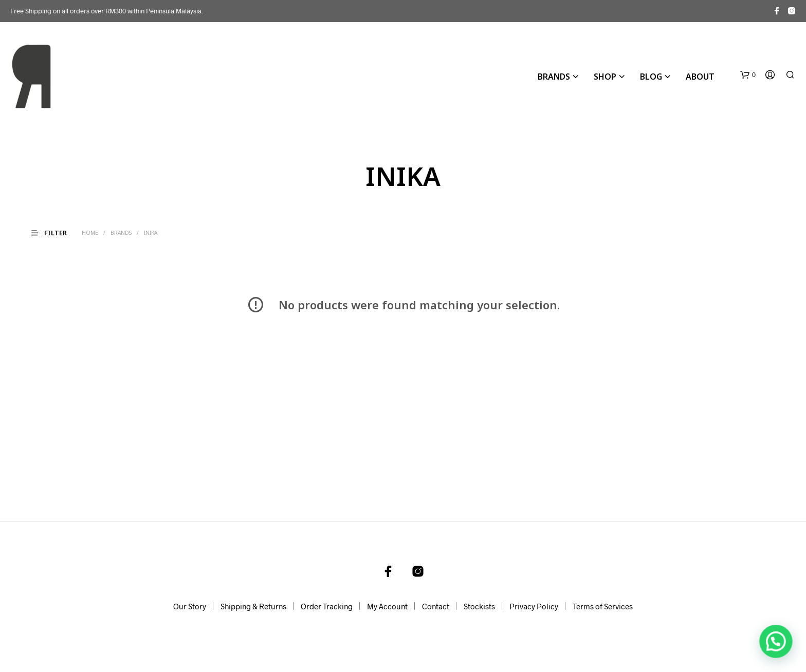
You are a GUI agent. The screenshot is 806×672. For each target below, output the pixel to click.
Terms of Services (603, 606)
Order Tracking (327, 606)
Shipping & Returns (253, 606)
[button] (748, 75)
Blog (651, 77)
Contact (436, 606)
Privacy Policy (534, 606)
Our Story (190, 606)
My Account (387, 606)
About (700, 77)
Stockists (479, 606)
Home (90, 233)
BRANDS (554, 77)
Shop (605, 77)
